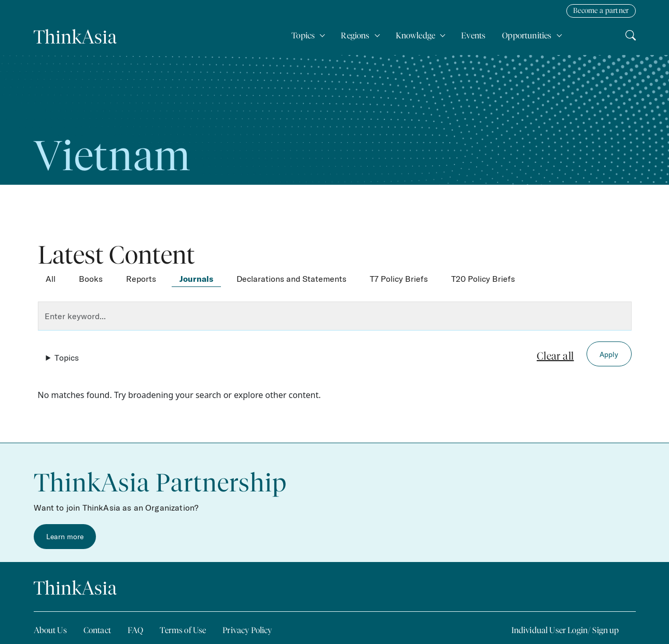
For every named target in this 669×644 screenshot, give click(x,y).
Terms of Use (183, 630)
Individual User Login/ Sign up (565, 630)
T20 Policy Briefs (483, 279)
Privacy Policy (247, 630)
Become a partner (601, 11)
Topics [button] (67, 358)
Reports (141, 279)
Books (91, 279)
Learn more (65, 537)
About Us (50, 630)
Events (473, 36)
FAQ (135, 630)
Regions (356, 36)
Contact (97, 630)
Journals (196, 279)
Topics (304, 36)
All (51, 279)
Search (631, 33)
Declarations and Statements (291, 279)
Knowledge (416, 36)
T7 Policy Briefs (399, 279)
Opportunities (527, 36)
